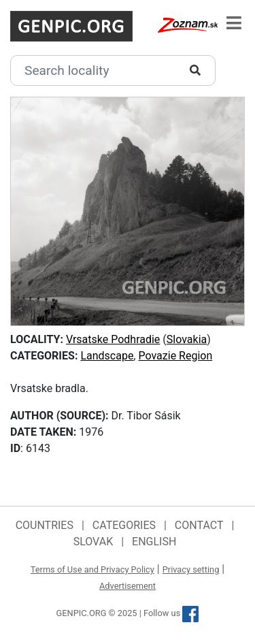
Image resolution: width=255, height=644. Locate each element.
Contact (199, 525)
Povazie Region (175, 356)
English (154, 542)
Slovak (93, 542)
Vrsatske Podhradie (113, 339)
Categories (124, 525)
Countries (45, 525)
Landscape (107, 356)
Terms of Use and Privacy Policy (92, 569)
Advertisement (128, 586)
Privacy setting (191, 569)
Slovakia (187, 339)
